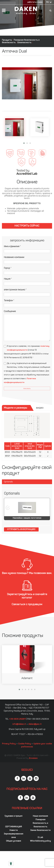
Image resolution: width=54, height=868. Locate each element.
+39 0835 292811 (18, 719)
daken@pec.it (35, 724)
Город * (8, 268)
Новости (14, 830)
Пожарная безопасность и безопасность (40, 823)
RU (48, 2)
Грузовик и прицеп (14, 816)
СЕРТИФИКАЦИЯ (14, 827)
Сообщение (10, 311)
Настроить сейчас (27, 226)
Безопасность (24, 43)
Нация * (8, 279)
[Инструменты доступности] (11, 864)
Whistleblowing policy (40, 841)
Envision (33, 758)
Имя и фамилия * (12, 247)
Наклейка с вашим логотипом (27, 518)
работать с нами (35, 2)
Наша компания (40, 816)
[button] (24, 143)
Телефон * (9, 301)
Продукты (7, 40)
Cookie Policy (25, 744)
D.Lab (40, 837)
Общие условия (14, 841)
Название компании (14, 257)
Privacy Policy (9, 744)
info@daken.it (19, 724)
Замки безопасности (40, 830)
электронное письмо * (15, 290)
